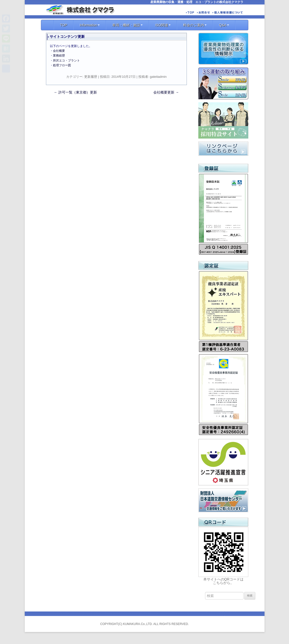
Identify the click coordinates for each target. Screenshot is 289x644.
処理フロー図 (62, 65)
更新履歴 (91, 77)
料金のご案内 (195, 25)
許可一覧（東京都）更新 (75, 92)
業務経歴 (59, 56)
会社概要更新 (166, 92)
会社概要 (59, 51)
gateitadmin (158, 77)
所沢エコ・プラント (66, 61)
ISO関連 (163, 25)
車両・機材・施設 (127, 25)
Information (90, 25)
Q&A (224, 25)
